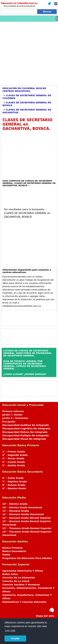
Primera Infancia (13, 411)
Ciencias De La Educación (19, 578)
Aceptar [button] (15, 638)
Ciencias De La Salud (16, 581)
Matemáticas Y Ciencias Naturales (24, 602)
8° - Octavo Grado (14, 485)
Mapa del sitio (45, 616)
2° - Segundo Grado (15, 455)
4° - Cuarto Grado (14, 462)
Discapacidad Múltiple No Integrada (26, 435)
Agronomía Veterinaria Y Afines (23, 571)
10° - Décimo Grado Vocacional (22, 507)
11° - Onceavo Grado (16, 511)
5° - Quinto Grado (14, 465)
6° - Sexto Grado (13, 478)
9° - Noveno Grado (14, 488)
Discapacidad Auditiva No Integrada (26, 425)
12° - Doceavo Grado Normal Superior (27, 518)
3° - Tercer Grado (13, 458)
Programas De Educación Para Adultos (27, 558)
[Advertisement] (29, 52)
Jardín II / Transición (15, 418)
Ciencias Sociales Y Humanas (21, 585)
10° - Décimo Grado (15, 504)
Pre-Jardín (9, 422)
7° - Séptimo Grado (15, 482)
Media (6, 555)
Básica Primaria (12, 548)
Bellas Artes (10, 574)
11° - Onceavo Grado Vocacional (23, 514)
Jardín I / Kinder (12, 415)
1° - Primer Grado (14, 452)
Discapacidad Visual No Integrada (24, 439)
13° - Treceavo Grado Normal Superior (27, 528)
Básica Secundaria (14, 551)
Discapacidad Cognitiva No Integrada (26, 429)
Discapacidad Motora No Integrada (25, 432)
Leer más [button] (10, 630)
